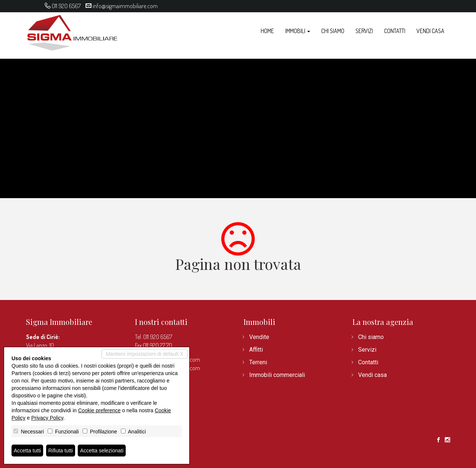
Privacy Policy (47, 418)
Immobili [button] (298, 31)
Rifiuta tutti (61, 451)
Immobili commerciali (277, 375)
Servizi (364, 31)
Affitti (256, 350)
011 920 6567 (66, 6)
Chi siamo (333, 31)
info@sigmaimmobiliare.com (125, 6)
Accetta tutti (27, 451)
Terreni (258, 362)
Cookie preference (99, 410)
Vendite (259, 337)
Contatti (395, 31)
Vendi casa (430, 31)
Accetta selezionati (102, 451)
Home (267, 31)
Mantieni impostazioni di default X (144, 354)
